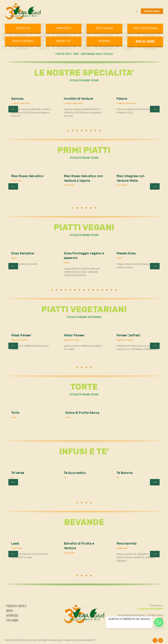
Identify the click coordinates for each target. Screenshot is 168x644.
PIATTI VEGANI (104, 28)
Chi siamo (12, 620)
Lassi (15, 544)
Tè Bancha (125, 473)
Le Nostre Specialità (21, 103)
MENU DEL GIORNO (145, 41)
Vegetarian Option (20, 340)
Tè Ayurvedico (75, 473)
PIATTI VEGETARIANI (145, 28)
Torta (15, 413)
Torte (14, 417)
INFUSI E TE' (64, 41)
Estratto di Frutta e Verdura (79, 546)
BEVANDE (104, 41)
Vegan (14, 258)
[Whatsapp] (159, 622)
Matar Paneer (74, 335)
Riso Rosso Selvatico (27, 176)
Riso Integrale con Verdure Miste (131, 178)
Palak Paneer (21, 335)
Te (12, 478)
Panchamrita (126, 544)
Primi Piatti (16, 181)
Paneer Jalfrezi (128, 335)
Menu (10, 611)
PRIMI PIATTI (64, 28)
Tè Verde (18, 473)
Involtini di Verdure (78, 99)
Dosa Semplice (23, 253)
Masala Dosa (126, 253)
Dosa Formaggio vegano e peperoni (84, 256)
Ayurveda (12, 615)
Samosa (17, 99)
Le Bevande (17, 548)
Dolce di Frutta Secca (82, 413)
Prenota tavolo (16, 606)
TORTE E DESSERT (23, 41)
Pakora (122, 99)
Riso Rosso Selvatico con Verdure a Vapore (83, 178)
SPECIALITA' (23, 28)
